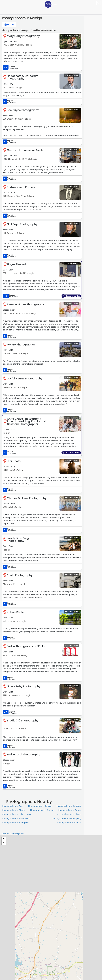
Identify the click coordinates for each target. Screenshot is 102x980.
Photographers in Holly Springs (17, 814)
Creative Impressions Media (26, 150)
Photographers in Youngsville (16, 823)
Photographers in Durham (42, 810)
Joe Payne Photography (23, 110)
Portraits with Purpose (21, 187)
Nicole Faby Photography (24, 686)
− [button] (4, 843)
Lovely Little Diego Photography (19, 540)
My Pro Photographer (21, 345)
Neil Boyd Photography (22, 224)
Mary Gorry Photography (23, 36)
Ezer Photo (14, 461)
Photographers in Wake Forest (16, 818)
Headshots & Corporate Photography (23, 77)
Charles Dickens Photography (27, 498)
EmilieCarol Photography (24, 755)
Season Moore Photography (25, 304)
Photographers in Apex (13, 806)
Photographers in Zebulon (69, 823)
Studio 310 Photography (23, 721)
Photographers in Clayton (14, 810)
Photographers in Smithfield (68, 814)
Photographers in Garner (70, 810)
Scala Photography (20, 575)
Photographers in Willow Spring (67, 818)
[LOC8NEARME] (51, 4)
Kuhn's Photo (15, 612)
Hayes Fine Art (17, 264)
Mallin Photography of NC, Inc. (27, 646)
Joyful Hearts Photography (25, 379)
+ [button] (4, 839)
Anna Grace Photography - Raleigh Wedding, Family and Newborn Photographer (27, 421)
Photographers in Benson (40, 806)
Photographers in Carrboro (69, 806)
